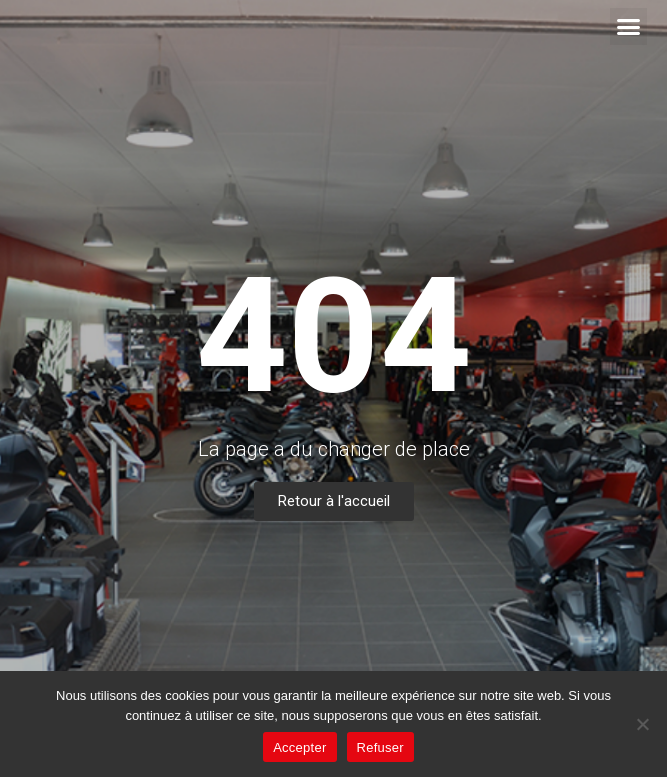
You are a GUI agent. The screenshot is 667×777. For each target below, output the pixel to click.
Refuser (380, 747)
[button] (629, 27)
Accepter (299, 747)
